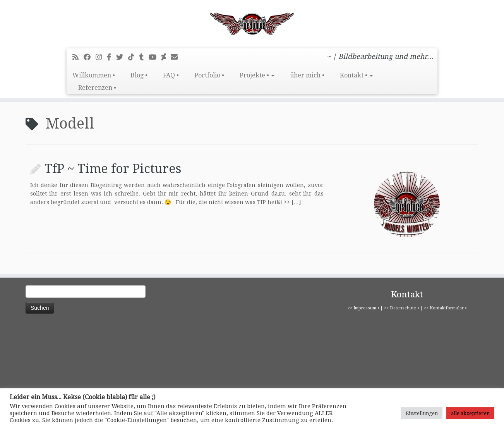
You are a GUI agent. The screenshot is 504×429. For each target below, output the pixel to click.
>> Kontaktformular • (445, 308)
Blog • (139, 75)
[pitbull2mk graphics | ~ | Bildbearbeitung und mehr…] (252, 23)
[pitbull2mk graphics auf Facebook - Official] (111, 57)
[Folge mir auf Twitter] (122, 57)
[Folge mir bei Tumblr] (144, 57)
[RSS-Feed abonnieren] (78, 57)
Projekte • (257, 75)
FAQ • (171, 75)
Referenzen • (97, 88)
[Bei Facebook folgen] (90, 57)
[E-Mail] (177, 57)
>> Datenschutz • (401, 308)
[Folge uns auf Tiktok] (134, 57)
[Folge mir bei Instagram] (101, 57)
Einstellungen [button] (422, 413)
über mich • (307, 75)
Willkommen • (94, 75)
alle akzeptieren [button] (470, 413)
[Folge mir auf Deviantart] (166, 57)
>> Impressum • (363, 308)
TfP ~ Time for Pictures (113, 169)
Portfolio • (209, 75)
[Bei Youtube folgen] (155, 57)
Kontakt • (356, 75)
